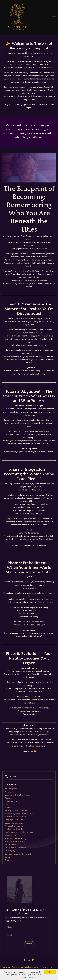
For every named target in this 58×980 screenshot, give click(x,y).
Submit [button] (29, 944)
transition (9, 860)
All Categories (11, 789)
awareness (10, 792)
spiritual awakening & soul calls (18, 854)
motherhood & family (14, 829)
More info (32, 977)
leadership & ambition (14, 823)
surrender (9, 857)
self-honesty (11, 845)
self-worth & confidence (16, 848)
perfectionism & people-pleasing (19, 832)
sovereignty (10, 851)
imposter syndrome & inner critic (19, 814)
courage (8, 798)
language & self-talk (14, 820)
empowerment (11, 801)
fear (7, 804)
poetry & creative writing (16, 838)
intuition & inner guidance (16, 817)
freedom (9, 807)
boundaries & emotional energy (18, 795)
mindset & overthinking (15, 826)
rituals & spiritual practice (16, 841)
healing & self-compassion (16, 810)
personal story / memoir (15, 835)
